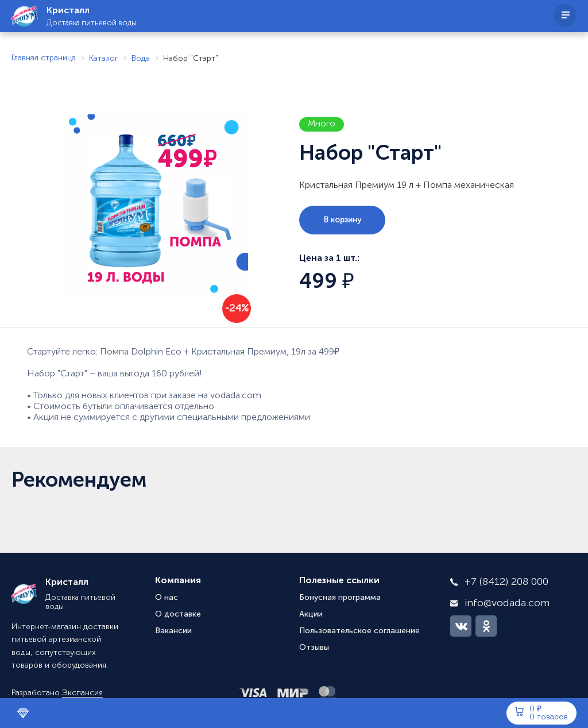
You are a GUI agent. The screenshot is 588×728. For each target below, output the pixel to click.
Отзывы (314, 648)
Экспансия (82, 693)
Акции (311, 614)
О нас (167, 598)
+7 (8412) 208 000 (506, 582)
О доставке (178, 614)
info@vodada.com (507, 603)
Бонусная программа (340, 598)
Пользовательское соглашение (359, 631)
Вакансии (173, 631)
